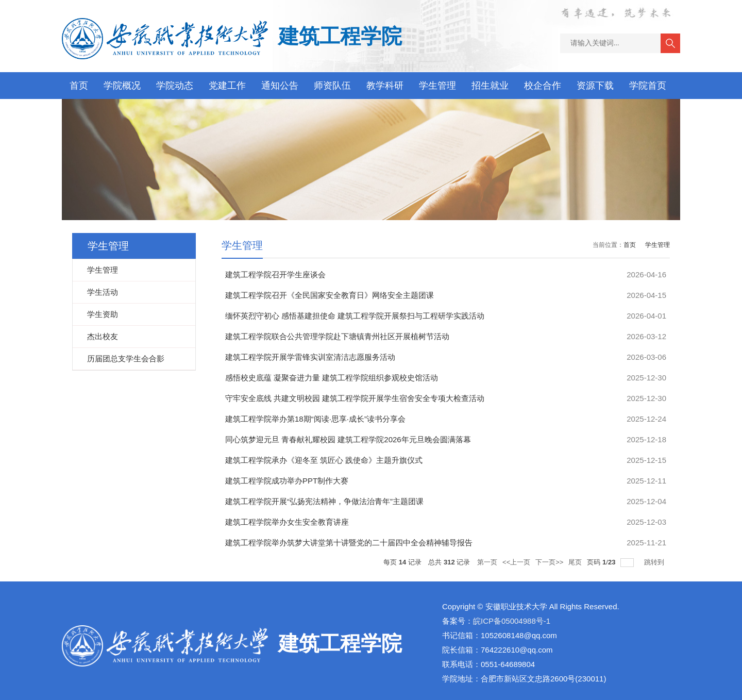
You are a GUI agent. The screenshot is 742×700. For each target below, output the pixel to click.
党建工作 (227, 86)
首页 (79, 86)
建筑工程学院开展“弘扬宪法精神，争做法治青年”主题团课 (324, 501)
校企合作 (543, 86)
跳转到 (655, 562)
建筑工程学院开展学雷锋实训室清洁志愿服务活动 (310, 357)
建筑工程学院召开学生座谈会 (275, 274)
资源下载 (595, 86)
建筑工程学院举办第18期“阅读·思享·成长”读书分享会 (315, 419)
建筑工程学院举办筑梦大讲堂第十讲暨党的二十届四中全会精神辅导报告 (349, 543)
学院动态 (175, 86)
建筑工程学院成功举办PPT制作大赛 (287, 481)
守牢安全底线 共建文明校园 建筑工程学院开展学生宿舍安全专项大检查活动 (355, 398)
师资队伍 (332, 86)
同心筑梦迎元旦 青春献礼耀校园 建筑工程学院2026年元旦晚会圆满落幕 (348, 439)
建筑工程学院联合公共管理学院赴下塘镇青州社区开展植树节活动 (337, 336)
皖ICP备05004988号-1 (512, 621)
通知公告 (280, 86)
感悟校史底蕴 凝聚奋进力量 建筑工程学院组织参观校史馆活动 (332, 378)
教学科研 (385, 86)
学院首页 (648, 86)
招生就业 (490, 86)
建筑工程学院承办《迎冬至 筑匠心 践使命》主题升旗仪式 (324, 460)
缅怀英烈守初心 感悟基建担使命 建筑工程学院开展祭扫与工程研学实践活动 (355, 316)
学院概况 (122, 86)
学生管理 (437, 86)
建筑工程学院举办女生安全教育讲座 (287, 522)
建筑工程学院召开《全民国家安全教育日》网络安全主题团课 (330, 295)
